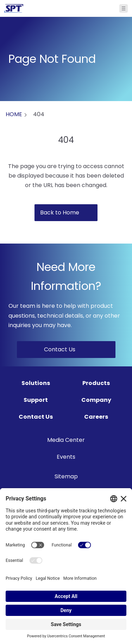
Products (96, 383)
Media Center (66, 440)
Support (36, 400)
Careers (96, 417)
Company (96, 400)
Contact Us (36, 417)
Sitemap (66, 476)
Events (66, 457)
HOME (14, 114)
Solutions (36, 383)
